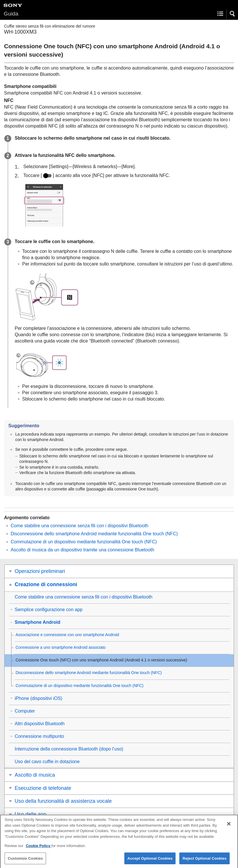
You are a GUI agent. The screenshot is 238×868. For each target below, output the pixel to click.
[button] (233, 14)
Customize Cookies (25, 862)
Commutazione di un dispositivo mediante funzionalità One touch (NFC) (84, 542)
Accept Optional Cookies (150, 862)
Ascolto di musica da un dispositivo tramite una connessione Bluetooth (82, 550)
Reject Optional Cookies (204, 862)
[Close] (229, 827)
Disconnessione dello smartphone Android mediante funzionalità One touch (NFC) (94, 534)
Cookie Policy (39, 849)
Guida (11, 14)
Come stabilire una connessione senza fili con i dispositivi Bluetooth (79, 526)
